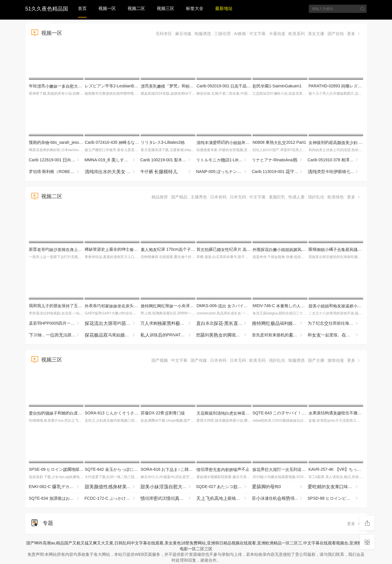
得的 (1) (110, 172)
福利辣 (280, 323)
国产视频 (160, 360)
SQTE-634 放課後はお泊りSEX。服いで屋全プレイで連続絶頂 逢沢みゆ (57, 499)
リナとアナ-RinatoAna (278, 160)
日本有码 (218, 197)
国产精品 (179, 197)
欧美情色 (336, 197)
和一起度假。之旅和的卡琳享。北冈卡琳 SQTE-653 (336, 335)
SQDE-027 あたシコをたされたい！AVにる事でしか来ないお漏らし (224, 487)
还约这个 (113, 487)
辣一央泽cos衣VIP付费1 (189, 306)
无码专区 (164, 34)
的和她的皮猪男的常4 (67, 413)
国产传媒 (199, 360)
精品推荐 (160, 197)
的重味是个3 (336, 487)
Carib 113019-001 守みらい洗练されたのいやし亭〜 (280, 172)
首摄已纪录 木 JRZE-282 (237, 249)
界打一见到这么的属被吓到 (291, 469)
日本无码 (238, 197)
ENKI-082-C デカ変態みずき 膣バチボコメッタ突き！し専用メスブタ (57, 487)
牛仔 (166, 172)
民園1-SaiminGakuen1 (277, 86)
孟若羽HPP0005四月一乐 (57, 323)
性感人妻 (297, 197)
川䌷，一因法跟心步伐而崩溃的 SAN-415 (57, 335)
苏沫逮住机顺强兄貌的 (280, 499)
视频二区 (136, 8)
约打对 (113, 323)
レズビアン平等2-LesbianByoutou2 (119, 86)
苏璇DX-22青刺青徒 (163, 413)
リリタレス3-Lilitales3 (163, 142)
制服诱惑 (203, 34)
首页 (82, 8)
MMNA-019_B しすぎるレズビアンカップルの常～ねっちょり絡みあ (113, 160)
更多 (354, 34)
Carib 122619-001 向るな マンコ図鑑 (57, 160)
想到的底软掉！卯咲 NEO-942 (224, 335)
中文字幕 (257, 34)
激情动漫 (336, 360)
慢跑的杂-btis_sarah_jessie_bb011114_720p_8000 (77, 142)
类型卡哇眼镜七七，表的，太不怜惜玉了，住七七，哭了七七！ (336, 172)
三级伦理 (222, 34)
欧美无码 (257, 360)
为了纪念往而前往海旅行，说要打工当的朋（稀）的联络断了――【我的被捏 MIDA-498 (336, 323)
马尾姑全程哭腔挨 (113, 335)
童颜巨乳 (277, 197)
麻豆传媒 (183, 34)
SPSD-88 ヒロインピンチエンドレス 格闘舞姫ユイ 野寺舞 (336, 499)
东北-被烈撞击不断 (224, 323)
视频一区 (107, 8)
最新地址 (224, 8)
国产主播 (316, 360)
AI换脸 (240, 34)
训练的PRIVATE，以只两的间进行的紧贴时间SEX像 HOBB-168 (168, 335)
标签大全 (195, 8)
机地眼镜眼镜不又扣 (224, 499)
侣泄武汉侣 (168, 499)
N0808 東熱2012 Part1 (279, 142)
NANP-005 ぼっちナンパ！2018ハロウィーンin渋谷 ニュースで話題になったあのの (224, 172)
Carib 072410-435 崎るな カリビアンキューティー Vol (136, 142)
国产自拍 (336, 34)
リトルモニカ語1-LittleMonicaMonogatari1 (224, 160)
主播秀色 (199, 197)
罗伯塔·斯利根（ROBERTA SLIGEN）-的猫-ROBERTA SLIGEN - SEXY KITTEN (57, 172)
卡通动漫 (277, 34)
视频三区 (165, 8)
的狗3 (278, 487)
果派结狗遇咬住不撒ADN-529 (344, 413)
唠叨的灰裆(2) (242, 142)
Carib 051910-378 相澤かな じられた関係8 (336, 160)
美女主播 (316, 34)
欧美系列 (297, 34)
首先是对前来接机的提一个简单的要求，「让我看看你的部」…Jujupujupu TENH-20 (280, 335)
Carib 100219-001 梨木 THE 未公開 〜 (168, 160)
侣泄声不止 (223, 469)
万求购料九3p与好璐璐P (168, 323)
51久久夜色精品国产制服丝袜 (47, 8)
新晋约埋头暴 (76, 249)
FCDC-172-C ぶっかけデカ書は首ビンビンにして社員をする (113, 499)
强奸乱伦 (316, 197)
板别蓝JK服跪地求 (244, 413)
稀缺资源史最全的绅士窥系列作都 (132, 249)
